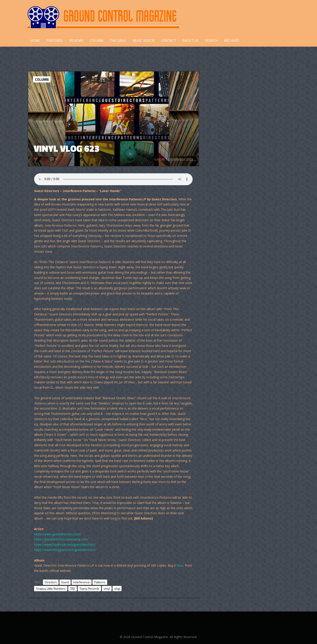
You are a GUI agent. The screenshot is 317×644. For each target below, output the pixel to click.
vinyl (107, 588)
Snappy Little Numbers (51, 588)
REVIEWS (76, 40)
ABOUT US (190, 40)
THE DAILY (118, 40)
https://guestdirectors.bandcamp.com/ (61, 539)
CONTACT (169, 40)
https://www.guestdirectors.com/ (57, 534)
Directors (51, 582)
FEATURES (55, 40)
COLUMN (97, 40)
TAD (73, 588)
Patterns (100, 582)
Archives (232, 40)
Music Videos (144, 40)
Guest (65, 582)
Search (211, 40)
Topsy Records (89, 588)
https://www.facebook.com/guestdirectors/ (65, 544)
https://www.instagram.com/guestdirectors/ (65, 550)
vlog (117, 588)
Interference (82, 582)
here (180, 565)
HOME (35, 40)
